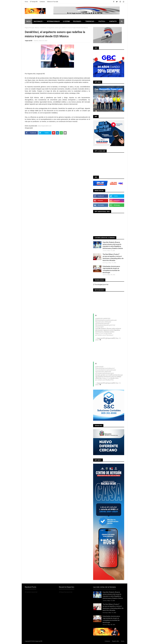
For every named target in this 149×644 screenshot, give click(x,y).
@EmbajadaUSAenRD (102, 324)
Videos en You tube (53, 2)
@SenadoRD (99, 367)
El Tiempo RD (34, 2)
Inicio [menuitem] (29, 21)
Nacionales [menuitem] (38, 21)
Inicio (26, 2)
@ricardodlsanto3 (109, 368)
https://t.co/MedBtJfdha (110, 378)
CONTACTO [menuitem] (113, 21)
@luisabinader (112, 320)
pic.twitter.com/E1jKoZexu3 (104, 335)
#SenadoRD (99, 368)
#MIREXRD (107, 319)
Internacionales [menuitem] (53, 21)
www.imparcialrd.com (45, 126)
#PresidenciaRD (100, 373)
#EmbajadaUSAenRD (102, 325)
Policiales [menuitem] (77, 21)
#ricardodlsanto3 (101, 370)
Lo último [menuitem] (66, 21)
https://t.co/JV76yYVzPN (103, 333)
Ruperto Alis (116, 641)
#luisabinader (100, 322)
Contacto (42, 2)
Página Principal (29, 28)
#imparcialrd (99, 327)
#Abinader (108, 322)
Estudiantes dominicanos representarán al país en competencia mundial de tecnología (111, 269)
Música (37, 28)
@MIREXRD (99, 319)
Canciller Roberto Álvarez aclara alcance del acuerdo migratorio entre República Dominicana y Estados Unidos (113, 245)
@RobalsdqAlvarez (101, 320)
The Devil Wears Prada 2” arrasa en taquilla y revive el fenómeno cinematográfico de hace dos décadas (113, 257)
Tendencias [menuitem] (90, 21)
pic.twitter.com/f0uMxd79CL (105, 380)
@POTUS (112, 325)
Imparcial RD (29, 41)
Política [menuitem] (102, 21)
